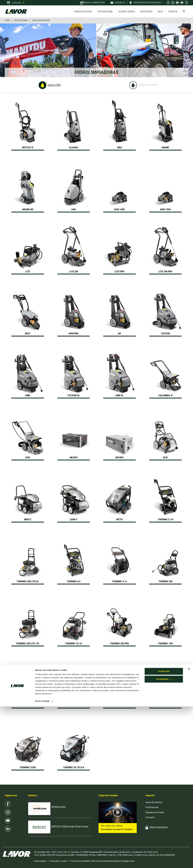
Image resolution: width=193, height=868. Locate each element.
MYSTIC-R (28, 147)
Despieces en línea (155, 812)
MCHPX (119, 457)
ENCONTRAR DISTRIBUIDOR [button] (147, 3)
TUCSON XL (74, 395)
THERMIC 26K (165, 705)
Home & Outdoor (83, 12)
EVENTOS (173, 12)
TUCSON (165, 333)
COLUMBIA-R (165, 395)
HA (119, 333)
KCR (165, 457)
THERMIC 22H (119, 705)
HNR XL (119, 395)
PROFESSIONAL (21, 20)
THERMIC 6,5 (74, 581)
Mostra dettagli (42, 863)
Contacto (150, 817)
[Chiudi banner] (189, 830)
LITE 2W (74, 271)
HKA (119, 147)
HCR (28, 457)
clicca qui (89, 846)
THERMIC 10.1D (74, 643)
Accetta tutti (164, 833)
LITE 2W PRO (165, 271)
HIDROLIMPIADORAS (41, 20)
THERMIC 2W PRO (119, 643)
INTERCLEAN (59, 807)
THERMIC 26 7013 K (74, 767)
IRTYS (119, 519)
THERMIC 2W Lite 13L (28, 643)
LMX (74, 209)
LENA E (74, 519)
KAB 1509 (165, 209)
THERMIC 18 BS (74, 705)
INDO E (28, 519)
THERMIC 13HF (28, 705)
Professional (105, 12)
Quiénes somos (127, 12)
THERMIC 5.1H (165, 519)
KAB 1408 (119, 209)
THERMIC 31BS (28, 767)
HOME (7, 20)
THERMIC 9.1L (119, 581)
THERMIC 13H (165, 643)
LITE (28, 271)
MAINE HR (28, 209)
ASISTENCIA (146, 12)
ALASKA (74, 147)
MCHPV (74, 457)
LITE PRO (119, 271)
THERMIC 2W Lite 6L (28, 581)
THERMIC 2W (165, 581)
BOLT (28, 333)
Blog (160, 12)
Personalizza (164, 841)
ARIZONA (74, 333)
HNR (28, 395)
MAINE (165, 147)
